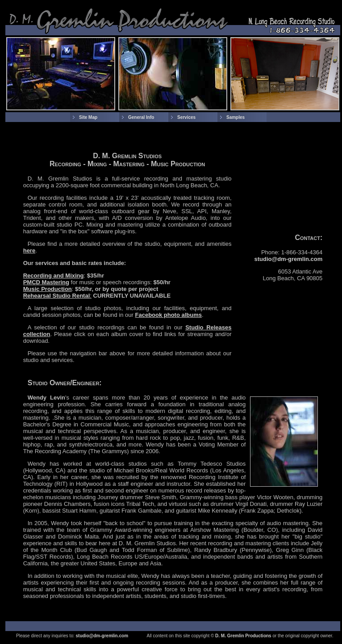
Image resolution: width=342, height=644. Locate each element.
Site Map (88, 117)
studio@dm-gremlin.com (289, 259)
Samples (236, 117)
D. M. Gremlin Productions (243, 636)
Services (186, 117)
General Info (141, 117)
